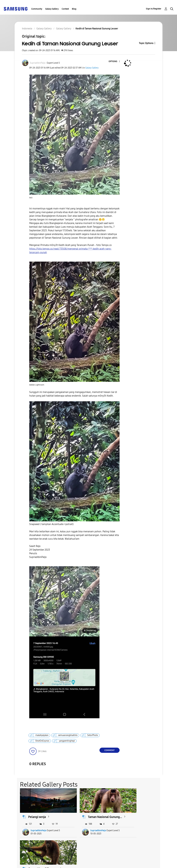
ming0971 (136, 830)
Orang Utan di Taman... (144, 813)
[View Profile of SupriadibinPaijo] (38, 63)
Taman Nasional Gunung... (89, 815)
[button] (114, 62)
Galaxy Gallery (52, 9)
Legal (59, 864)
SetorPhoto (93, 735)
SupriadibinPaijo (39, 830)
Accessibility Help (15, 859)
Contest (65, 9)
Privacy (9, 864)
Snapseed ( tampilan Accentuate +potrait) (51, 524)
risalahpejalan (42, 735)
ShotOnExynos (42, 741)
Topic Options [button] (146, 43)
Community (37, 9)
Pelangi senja (37, 813)
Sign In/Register (154, 9)
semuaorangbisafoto (68, 735)
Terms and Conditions (69, 859)
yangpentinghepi (67, 741)
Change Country (117, 862)
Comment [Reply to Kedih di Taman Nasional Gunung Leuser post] (109, 750)
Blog (74, 9)
